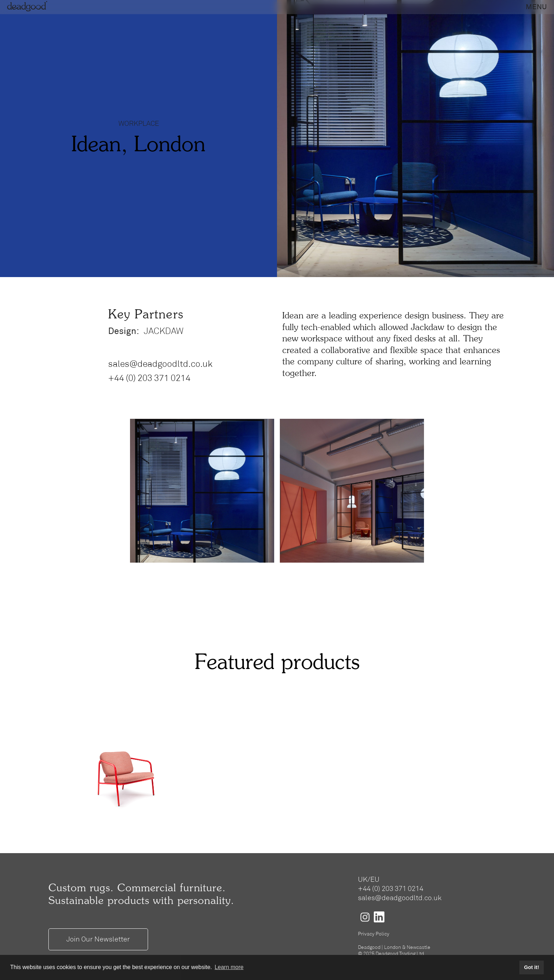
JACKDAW (163, 332)
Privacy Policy (374, 934)
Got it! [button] (531, 967)
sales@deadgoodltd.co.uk (160, 364)
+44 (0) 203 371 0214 (149, 378)
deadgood (28, 7)
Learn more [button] (229, 967)
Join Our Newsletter (98, 939)
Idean (293, 316)
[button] (536, 7)
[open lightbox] (202, 491)
